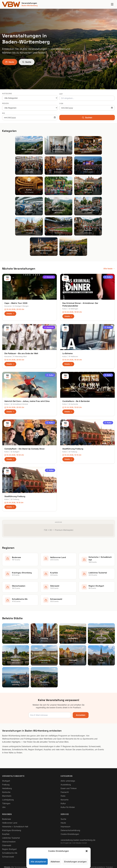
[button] (87, 851)
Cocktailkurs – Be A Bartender (76, 378)
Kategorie (7, 94)
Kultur (108, 254)
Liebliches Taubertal (11, 814)
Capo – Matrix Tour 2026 (16, 280)
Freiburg (73, 428)
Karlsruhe (73, 381)
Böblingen (73, 285)
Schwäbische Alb (10, 829)
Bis (4, 113)
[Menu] (112, 4)
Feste (63, 772)
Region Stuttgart (9, 826)
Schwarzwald (8, 833)
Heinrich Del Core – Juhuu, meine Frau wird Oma (27, 378)
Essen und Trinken (69, 765)
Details (10, 290)
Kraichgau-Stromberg (12, 807)
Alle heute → (109, 245)
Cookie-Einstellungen (70, 811)
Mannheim (7, 772)
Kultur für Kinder (68, 784)
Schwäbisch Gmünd (19, 381)
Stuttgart (15, 428)
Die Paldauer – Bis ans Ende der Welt (21, 330)
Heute (10, 62)
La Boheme (67, 330)
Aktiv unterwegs (68, 757)
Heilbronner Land (10, 799)
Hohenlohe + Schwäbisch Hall (15, 803)
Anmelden (81, 692)
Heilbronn (73, 333)
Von (61, 103)
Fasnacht (65, 769)
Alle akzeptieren (38, 862)
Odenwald (7, 822)
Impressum (65, 803)
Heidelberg (7, 765)
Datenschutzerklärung (70, 807)
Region (5, 103)
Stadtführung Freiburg (73, 425)
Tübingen (6, 780)
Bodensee (7, 796)
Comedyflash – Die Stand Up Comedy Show (24, 425)
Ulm (4, 784)
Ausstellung (66, 761)
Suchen (87, 117)
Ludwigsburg (8, 776)
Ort (61, 94)
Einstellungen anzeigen (75, 862)
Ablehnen (55, 862)
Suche (27, 62)
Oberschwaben (9, 818)
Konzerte (49, 254)
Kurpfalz (6, 811)
